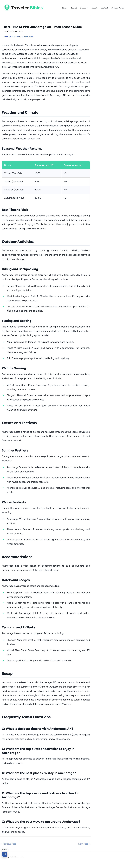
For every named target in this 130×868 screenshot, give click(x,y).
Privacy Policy (118, 8)
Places (85, 8)
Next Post (85, 844)
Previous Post (8, 844)
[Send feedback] (5, 854)
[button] (88, 8)
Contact (105, 8)
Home (67, 8)
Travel (75, 8)
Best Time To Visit (12, 37)
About (95, 8)
